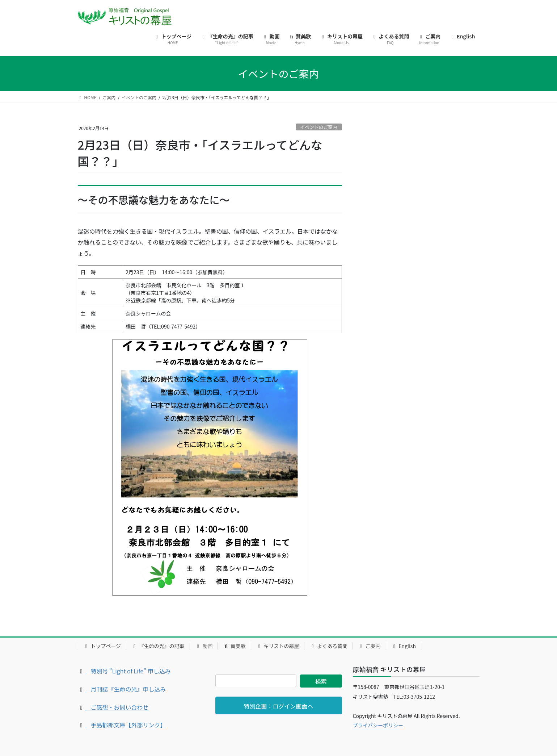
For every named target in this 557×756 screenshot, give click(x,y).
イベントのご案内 (318, 127)
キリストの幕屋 (278, 646)
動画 (204, 646)
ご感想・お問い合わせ (117, 707)
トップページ (102, 646)
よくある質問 (328, 646)
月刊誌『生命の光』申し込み (126, 689)
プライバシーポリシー (378, 725)
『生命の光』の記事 (158, 646)
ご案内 (369, 646)
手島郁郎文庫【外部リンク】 (126, 725)
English (404, 646)
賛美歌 (234, 646)
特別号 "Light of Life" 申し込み (128, 671)
